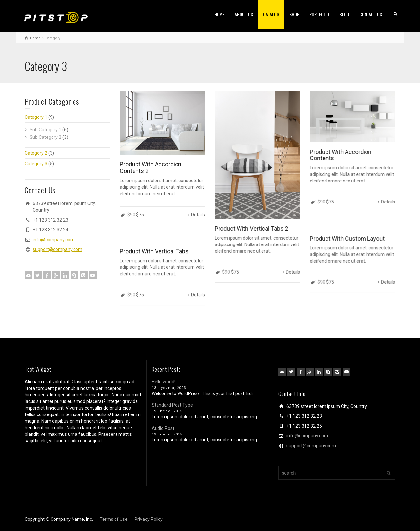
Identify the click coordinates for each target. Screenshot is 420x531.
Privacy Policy (149, 519)
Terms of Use (114, 519)
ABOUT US (244, 14)
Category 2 (36, 153)
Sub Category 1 (45, 130)
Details (198, 215)
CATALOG (271, 14)
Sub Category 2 (45, 137)
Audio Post (163, 428)
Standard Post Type (172, 405)
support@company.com (58, 249)
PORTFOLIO (319, 14)
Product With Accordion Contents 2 (151, 168)
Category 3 (36, 164)
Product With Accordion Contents (341, 155)
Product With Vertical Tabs (154, 251)
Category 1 (36, 117)
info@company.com (54, 240)
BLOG (344, 14)
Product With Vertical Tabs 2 (251, 229)
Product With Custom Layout (347, 238)
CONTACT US (371, 14)
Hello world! (163, 382)
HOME (219, 14)
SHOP (294, 14)
